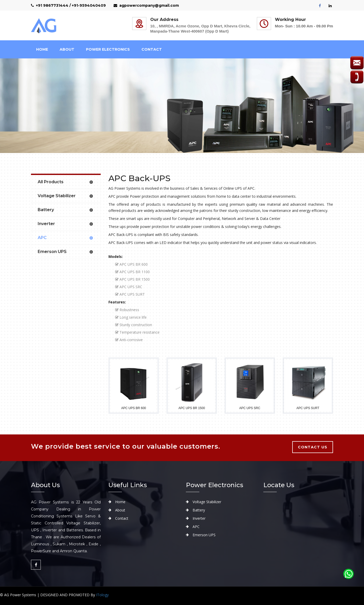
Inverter (46, 224)
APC (42, 238)
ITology (102, 595)
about (67, 49)
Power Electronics (108, 49)
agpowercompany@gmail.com (146, 5)
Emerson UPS (52, 252)
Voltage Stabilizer (57, 196)
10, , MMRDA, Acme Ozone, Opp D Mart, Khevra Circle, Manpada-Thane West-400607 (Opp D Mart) (200, 29)
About (120, 510)
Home (42, 49)
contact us (313, 447)
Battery (46, 210)
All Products (51, 182)
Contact (152, 49)
